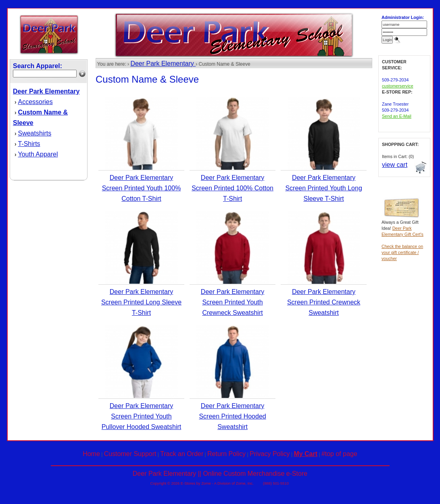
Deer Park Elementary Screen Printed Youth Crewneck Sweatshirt (233, 302)
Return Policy (226, 454)
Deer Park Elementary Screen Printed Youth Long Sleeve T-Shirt (323, 188)
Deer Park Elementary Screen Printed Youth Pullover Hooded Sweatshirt (141, 416)
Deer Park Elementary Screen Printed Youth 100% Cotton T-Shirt (142, 188)
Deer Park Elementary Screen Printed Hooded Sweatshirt (232, 416)
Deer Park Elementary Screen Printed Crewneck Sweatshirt (324, 302)
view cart (395, 165)
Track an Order (182, 454)
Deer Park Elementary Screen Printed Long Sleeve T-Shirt (141, 302)
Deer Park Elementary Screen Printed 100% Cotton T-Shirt (233, 188)
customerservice (398, 86)
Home (91, 454)
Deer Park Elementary (163, 64)
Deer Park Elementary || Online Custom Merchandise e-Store (220, 474)
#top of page (339, 454)
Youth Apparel (38, 154)
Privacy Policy (270, 454)
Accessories (35, 102)
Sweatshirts (34, 133)
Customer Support (130, 454)
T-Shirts (29, 144)
